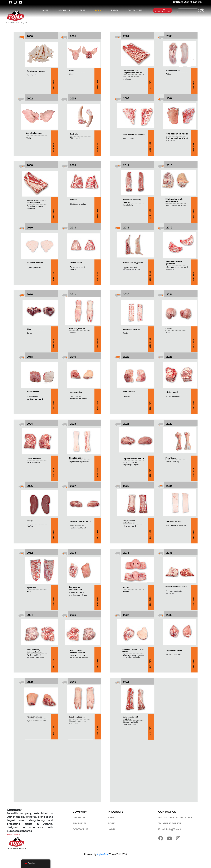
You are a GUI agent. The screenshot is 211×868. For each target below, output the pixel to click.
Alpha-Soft (102, 854)
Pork (98, 10)
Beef (82, 10)
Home (45, 10)
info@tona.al (174, 829)
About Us (64, 10)
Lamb (114, 10)
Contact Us (135, 10)
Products (79, 824)
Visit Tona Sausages (163, 10)
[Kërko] (188, 10)
